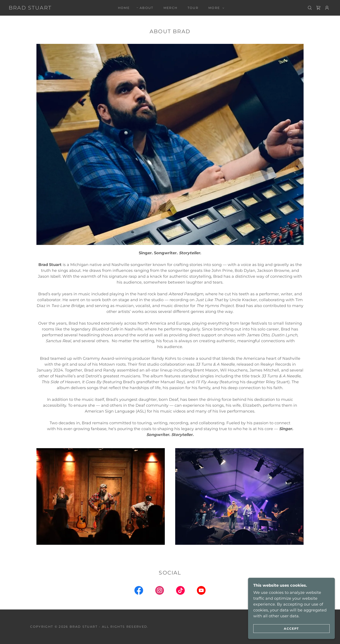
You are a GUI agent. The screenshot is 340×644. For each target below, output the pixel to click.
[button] (215, 8)
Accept (291, 628)
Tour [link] (193, 8)
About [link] (147, 8)
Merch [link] (171, 8)
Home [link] (124, 8)
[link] (30, 8)
